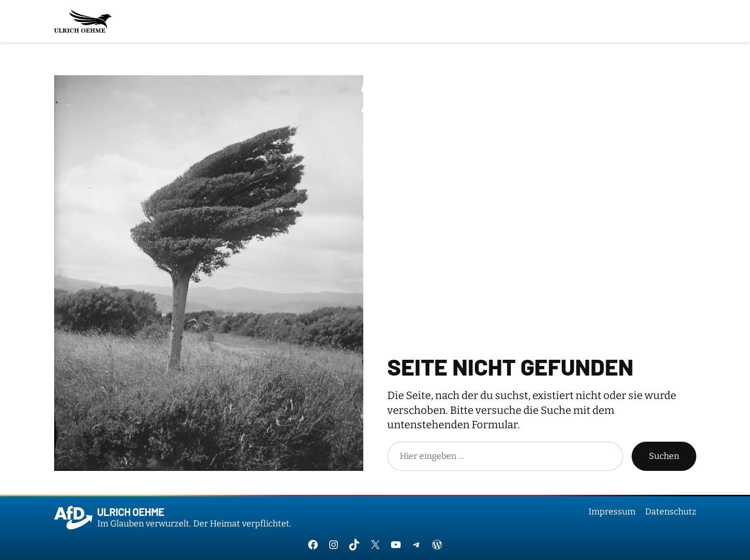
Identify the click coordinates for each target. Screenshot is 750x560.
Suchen (664, 456)
